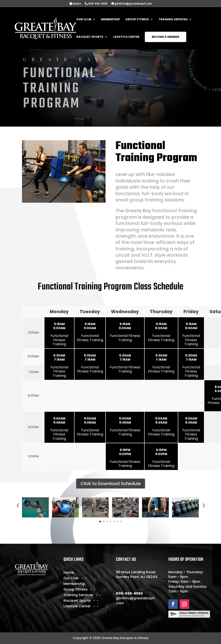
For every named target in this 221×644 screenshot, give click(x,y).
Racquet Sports (90, 37)
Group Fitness (137, 20)
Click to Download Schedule (111, 484)
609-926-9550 (96, 4)
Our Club (84, 20)
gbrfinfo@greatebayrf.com (132, 4)
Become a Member (166, 37)
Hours (75, 4)
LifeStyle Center (126, 37)
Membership (110, 20)
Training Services (173, 20)
